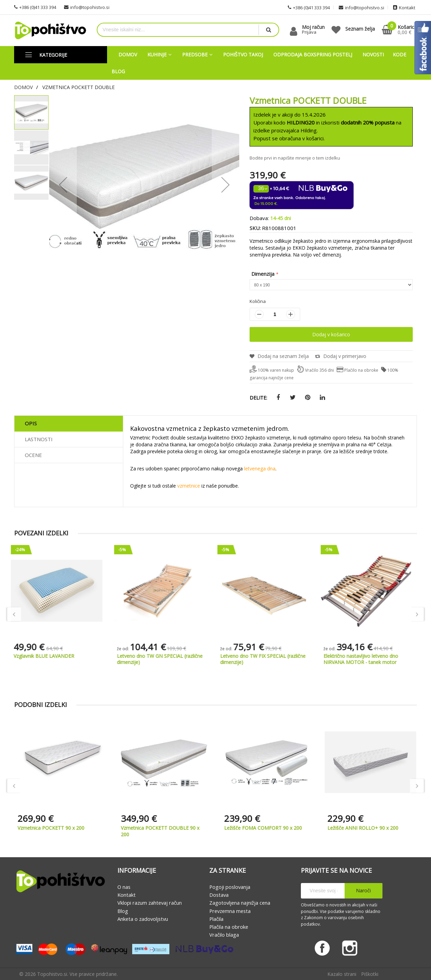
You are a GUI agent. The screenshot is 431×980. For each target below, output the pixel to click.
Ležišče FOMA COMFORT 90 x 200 (263, 828)
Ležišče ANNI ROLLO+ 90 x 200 (363, 828)
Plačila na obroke (229, 927)
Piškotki (370, 974)
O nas (124, 887)
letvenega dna (260, 469)
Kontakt (127, 895)
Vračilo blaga (224, 935)
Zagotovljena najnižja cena (240, 903)
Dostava (219, 895)
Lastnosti (39, 439)
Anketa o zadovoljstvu (143, 919)
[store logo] (50, 30)
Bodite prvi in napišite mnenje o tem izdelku (295, 158)
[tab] (69, 424)
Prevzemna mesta (230, 911)
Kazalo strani (342, 974)
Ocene (33, 455)
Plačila (216, 919)
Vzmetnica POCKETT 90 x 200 (51, 828)
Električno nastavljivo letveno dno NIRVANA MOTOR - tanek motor (365, 659)
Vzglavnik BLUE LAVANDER (48, 656)
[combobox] (178, 30)
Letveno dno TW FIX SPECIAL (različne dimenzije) (267, 659)
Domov (23, 87)
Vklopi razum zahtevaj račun (150, 903)
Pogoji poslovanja (230, 887)
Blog (123, 911)
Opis (31, 423)
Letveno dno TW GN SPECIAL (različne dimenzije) (164, 659)
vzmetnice (189, 486)
